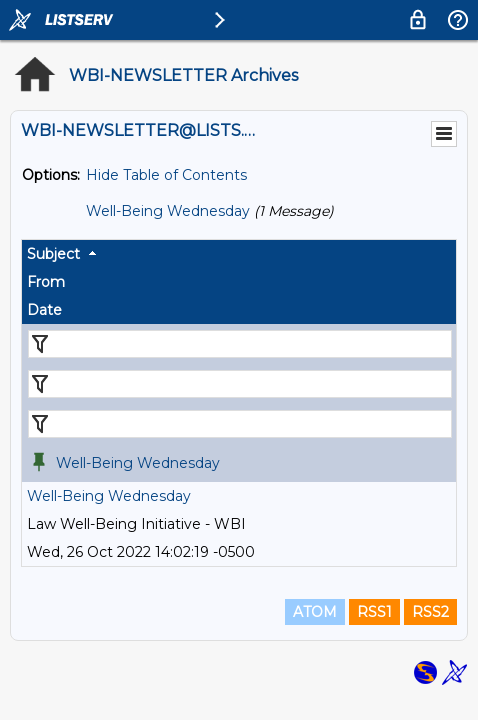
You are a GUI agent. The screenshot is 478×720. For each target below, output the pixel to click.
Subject (53, 254)
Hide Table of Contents (166, 175)
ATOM (315, 612)
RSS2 (430, 612)
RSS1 (374, 612)
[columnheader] (239, 254)
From (46, 282)
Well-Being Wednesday (168, 211)
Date (44, 310)
